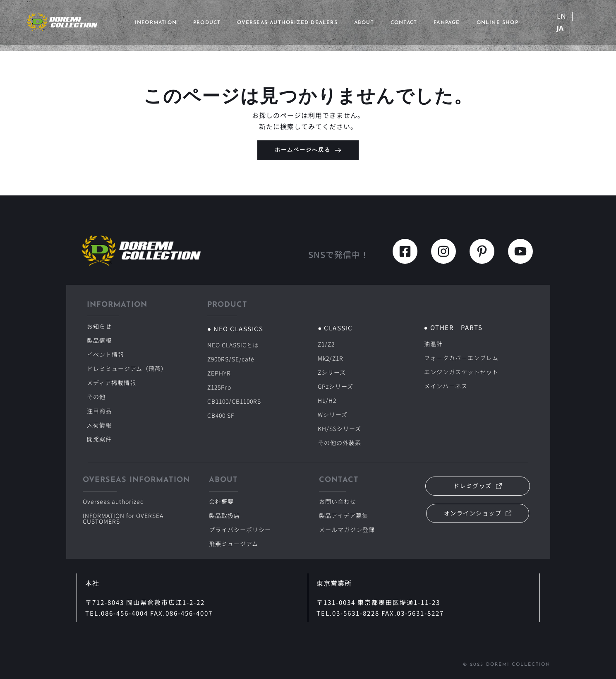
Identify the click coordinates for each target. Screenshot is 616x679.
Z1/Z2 (326, 344)
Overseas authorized (113, 501)
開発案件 (99, 439)
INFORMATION (156, 23)
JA (560, 28)
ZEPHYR (219, 373)
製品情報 (99, 340)
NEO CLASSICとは (233, 345)
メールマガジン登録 (347, 530)
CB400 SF (221, 415)
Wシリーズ (333, 414)
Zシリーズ (332, 372)
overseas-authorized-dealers (287, 23)
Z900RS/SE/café (231, 359)
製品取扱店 (224, 515)
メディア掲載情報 (111, 383)
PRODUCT (207, 23)
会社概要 (221, 501)
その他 (96, 397)
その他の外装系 (339, 443)
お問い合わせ (338, 501)
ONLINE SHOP (497, 23)
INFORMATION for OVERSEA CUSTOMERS (124, 518)
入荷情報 (99, 425)
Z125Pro (219, 387)
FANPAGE (447, 23)
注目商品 (99, 411)
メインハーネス (446, 386)
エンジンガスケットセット (461, 372)
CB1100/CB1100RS (234, 401)
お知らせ (99, 326)
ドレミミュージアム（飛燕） (127, 368)
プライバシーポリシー (240, 530)
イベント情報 (105, 354)
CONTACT (404, 23)
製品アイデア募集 (344, 515)
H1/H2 (327, 400)
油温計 (433, 344)
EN (561, 16)
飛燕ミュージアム (234, 544)
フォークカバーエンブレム (461, 358)
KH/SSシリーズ (339, 429)
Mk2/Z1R (331, 358)
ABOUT (364, 23)
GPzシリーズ (336, 386)
